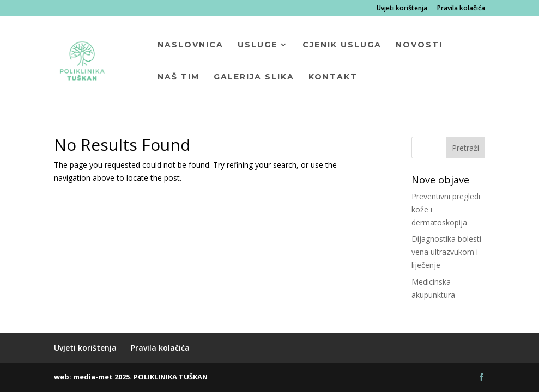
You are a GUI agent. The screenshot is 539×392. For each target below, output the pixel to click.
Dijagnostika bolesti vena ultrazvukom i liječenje (446, 252)
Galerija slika (254, 77)
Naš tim (178, 77)
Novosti (419, 45)
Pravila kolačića (461, 9)
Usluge (258, 45)
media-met (93, 377)
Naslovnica (190, 45)
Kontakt (333, 77)
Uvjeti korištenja (402, 9)
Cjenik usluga (342, 45)
